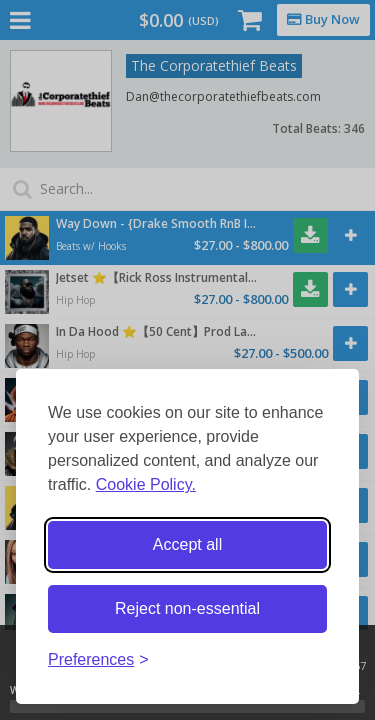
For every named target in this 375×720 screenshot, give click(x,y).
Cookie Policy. (146, 484)
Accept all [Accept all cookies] (187, 544)
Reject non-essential (187, 608)
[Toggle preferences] (98, 660)
